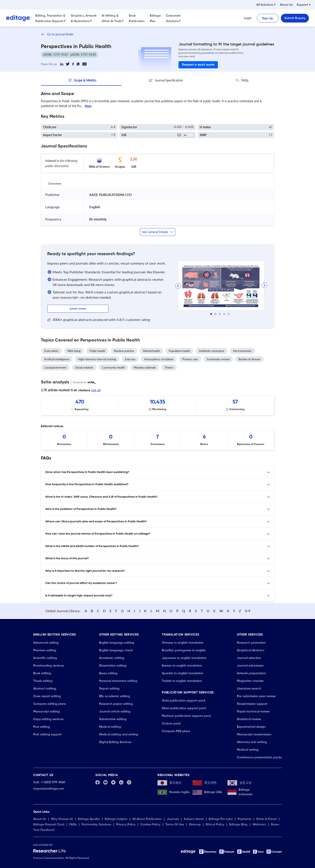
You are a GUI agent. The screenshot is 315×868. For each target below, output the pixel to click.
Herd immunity (242, 351)
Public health (97, 351)
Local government (55, 367)
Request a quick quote (198, 65)
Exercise (130, 359)
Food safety (51, 351)
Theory (169, 367)
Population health (179, 351)
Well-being (74, 351)
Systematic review (218, 359)
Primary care (190, 359)
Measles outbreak (145, 367)
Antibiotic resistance (212, 351)
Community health (113, 367)
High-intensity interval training (97, 359)
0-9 (264, 609)
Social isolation (84, 367)
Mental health (151, 351)
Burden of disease (249, 359)
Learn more (78, 308)
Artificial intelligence (57, 359)
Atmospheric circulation (159, 359)
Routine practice (124, 351)
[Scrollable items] (157, 405)
